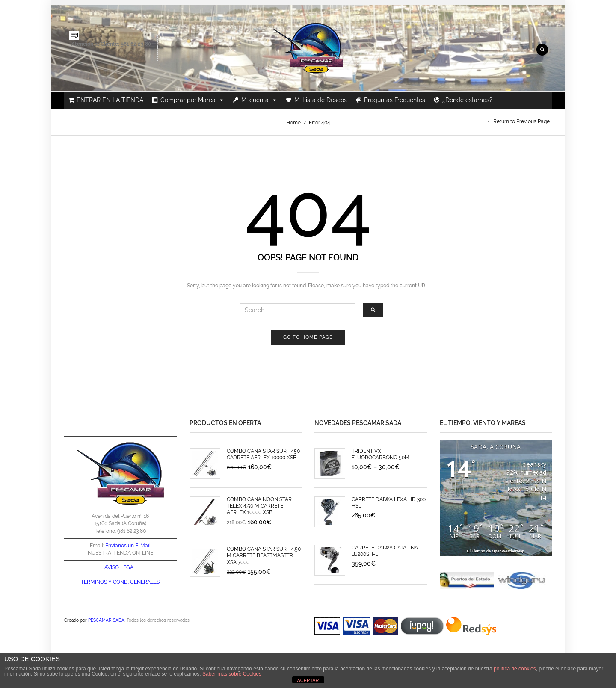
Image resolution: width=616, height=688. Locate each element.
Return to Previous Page (521, 121)
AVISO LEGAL (120, 567)
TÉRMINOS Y (96, 582)
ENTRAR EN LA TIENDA (110, 100)
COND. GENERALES (136, 582)
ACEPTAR (308, 680)
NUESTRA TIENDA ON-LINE (120, 553)
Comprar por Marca (192, 100)
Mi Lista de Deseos (321, 100)
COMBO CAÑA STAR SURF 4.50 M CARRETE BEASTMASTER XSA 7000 (264, 556)
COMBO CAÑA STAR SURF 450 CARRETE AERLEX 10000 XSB (263, 454)
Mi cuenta (259, 100)
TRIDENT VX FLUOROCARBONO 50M (381, 454)
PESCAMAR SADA (106, 620)
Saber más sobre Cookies (232, 674)
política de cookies (515, 669)
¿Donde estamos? (467, 100)
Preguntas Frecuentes (395, 100)
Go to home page (308, 337)
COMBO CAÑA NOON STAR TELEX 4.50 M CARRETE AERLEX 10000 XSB (259, 506)
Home (293, 123)
